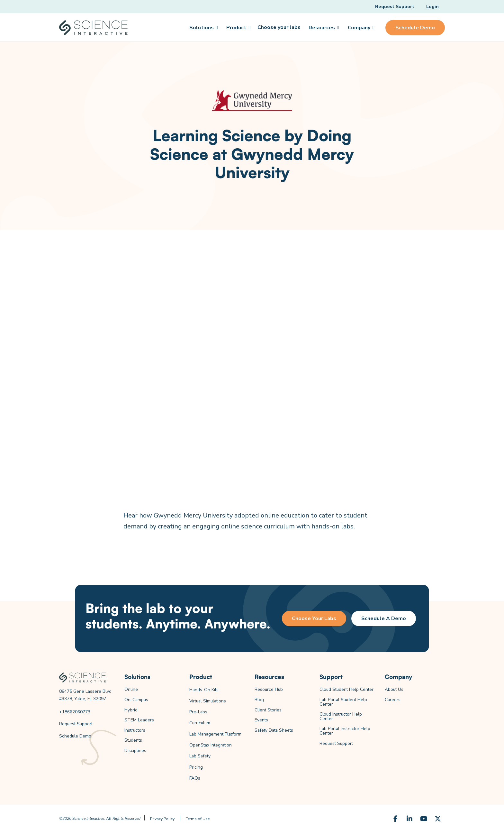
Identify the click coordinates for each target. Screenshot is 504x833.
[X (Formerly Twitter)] (438, 819)
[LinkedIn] (410, 819)
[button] (203, 28)
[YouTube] (424, 819)
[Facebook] (395, 819)
